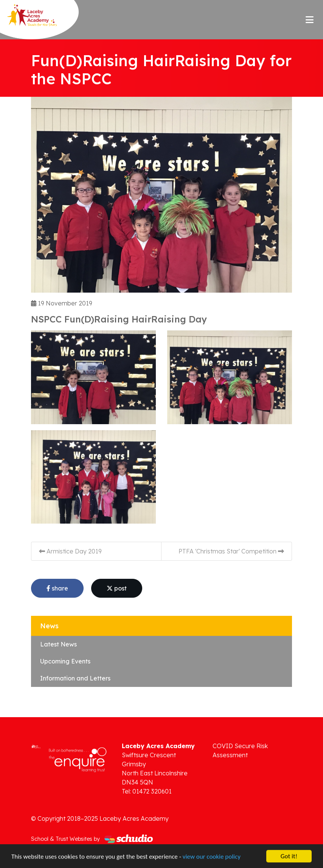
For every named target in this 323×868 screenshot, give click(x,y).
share (57, 588)
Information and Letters (75, 678)
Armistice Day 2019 (70, 551)
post (117, 588)
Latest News (58, 644)
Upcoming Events (65, 661)
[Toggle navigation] (310, 20)
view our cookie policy (212, 857)
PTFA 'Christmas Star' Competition (231, 551)
